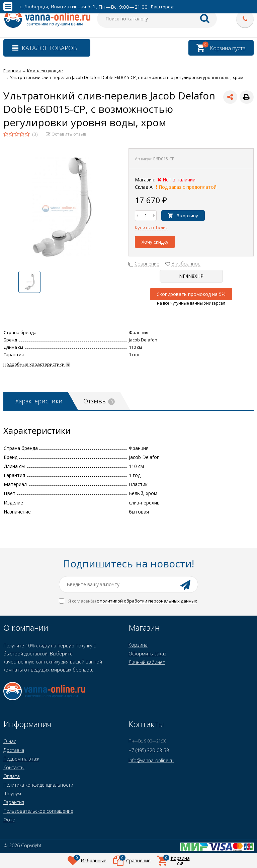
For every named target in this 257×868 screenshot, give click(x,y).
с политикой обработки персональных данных (147, 601)
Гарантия (14, 802)
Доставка (14, 750)
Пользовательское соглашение (38, 811)
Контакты (14, 767)
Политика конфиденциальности (38, 785)
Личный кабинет (147, 662)
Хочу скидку (155, 242)
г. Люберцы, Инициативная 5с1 (58, 7)
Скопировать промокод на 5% (191, 294)
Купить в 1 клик (151, 228)
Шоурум (12, 794)
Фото (9, 820)
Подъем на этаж (21, 759)
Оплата (12, 776)
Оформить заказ (147, 654)
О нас (10, 741)
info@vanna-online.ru (151, 760)
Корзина (138, 645)
